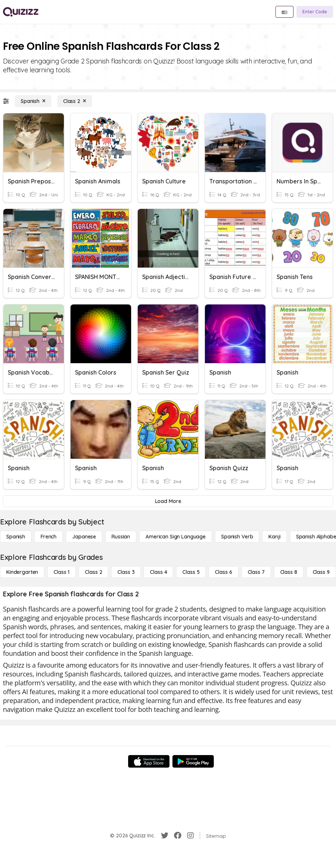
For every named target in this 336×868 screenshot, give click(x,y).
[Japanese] (84, 537)
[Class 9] (321, 572)
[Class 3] (126, 572)
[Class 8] (289, 572)
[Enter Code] (315, 12)
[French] (49, 537)
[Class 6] (223, 572)
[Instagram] (191, 836)
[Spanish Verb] (237, 537)
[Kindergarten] (22, 572)
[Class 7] (256, 572)
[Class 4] (158, 572)
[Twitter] (165, 836)
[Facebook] (178, 836)
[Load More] (168, 501)
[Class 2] (75, 101)
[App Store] (149, 761)
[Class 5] (191, 572)
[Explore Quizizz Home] (21, 12)
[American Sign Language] (176, 537)
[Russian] (121, 537)
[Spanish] (33, 101)
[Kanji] (274, 537)
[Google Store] (193, 761)
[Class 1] (61, 572)
